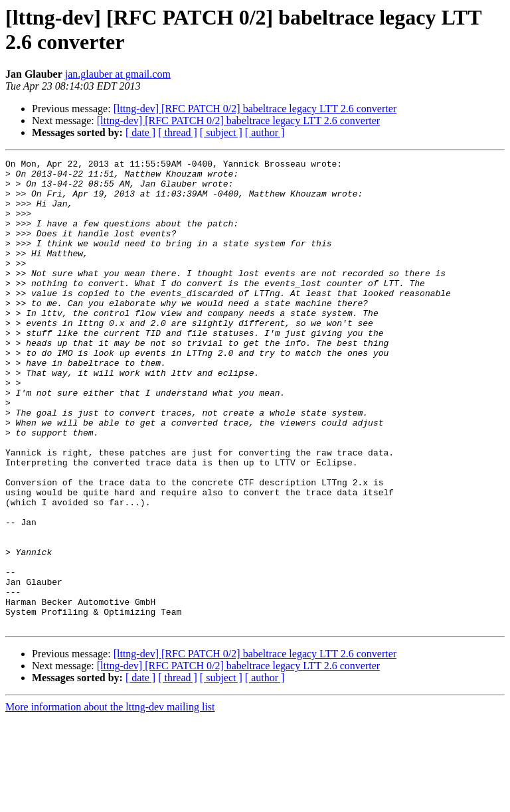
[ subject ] (221, 132)
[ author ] (265, 132)
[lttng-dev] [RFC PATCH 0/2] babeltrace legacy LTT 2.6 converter (255, 109)
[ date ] (140, 132)
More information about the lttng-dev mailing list (110, 800)
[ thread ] (178, 132)
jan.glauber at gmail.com (118, 74)
